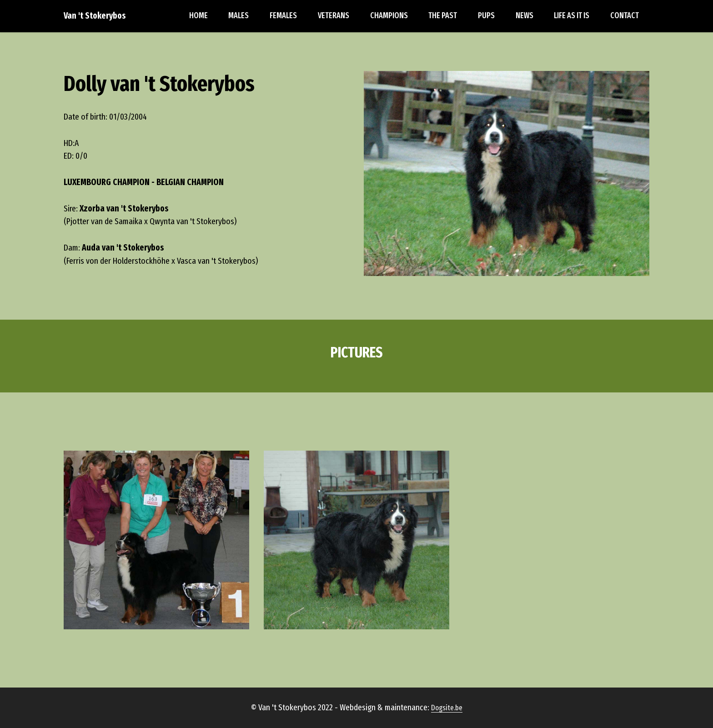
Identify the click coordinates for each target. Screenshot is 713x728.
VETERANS (334, 16)
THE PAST (443, 16)
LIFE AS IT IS (572, 16)
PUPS (486, 16)
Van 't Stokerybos (95, 16)
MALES (239, 16)
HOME (198, 16)
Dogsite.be (447, 721)
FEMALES (283, 16)
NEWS (525, 16)
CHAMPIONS (389, 16)
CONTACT (625, 16)
